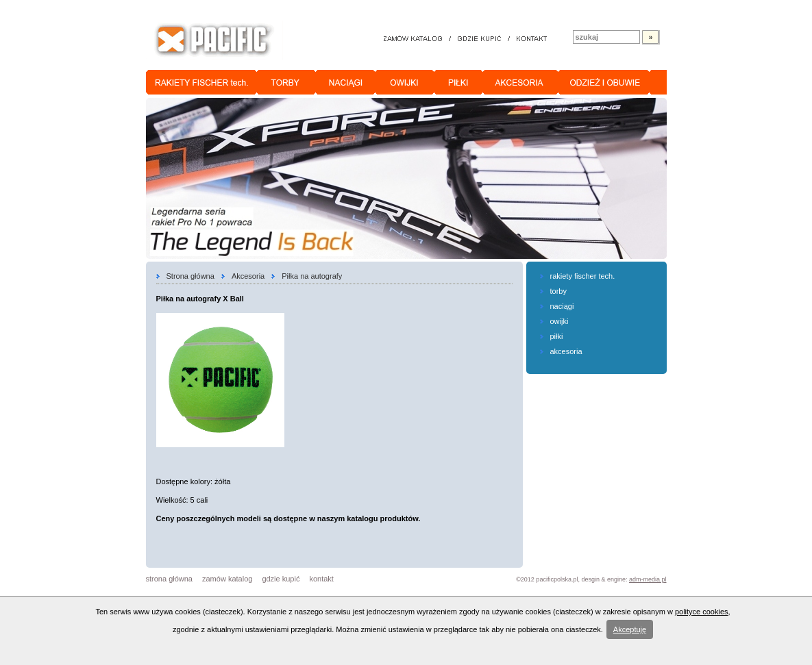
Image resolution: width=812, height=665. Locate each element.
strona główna (170, 579)
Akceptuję (630, 629)
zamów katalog (227, 579)
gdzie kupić (281, 579)
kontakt (321, 579)
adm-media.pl (648, 579)
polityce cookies (702, 612)
